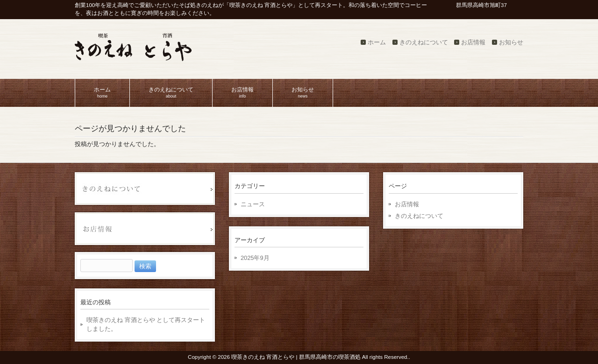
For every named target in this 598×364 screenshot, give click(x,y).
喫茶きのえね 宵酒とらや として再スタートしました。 (146, 324)
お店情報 (473, 42)
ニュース (253, 204)
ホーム (377, 42)
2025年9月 (255, 258)
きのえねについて (424, 42)
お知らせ (511, 42)
